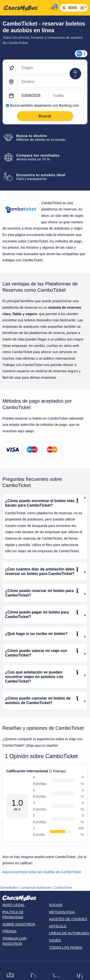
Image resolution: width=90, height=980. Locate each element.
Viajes (55, 940)
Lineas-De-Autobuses (36, 888)
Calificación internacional (27, 771)
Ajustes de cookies (68, 919)
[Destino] (51, 82)
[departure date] (33, 96)
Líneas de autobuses (69, 933)
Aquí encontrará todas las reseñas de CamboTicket (42, 872)
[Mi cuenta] (53, 7)
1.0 (17, 803)
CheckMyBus (9, 888)
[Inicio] (25, 8)
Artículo (58, 926)
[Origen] (51, 68)
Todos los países (66, 947)
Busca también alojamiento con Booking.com (45, 105)
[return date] (67, 96)
